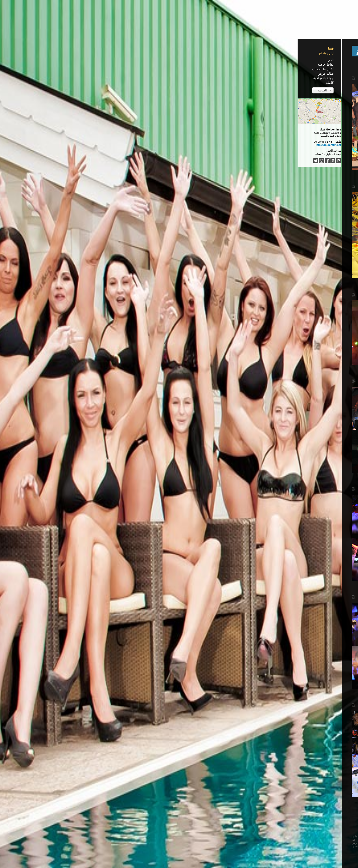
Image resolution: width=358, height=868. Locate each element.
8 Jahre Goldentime (216, 179)
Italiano (159, 823)
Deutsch (236, 823)
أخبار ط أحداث (86, 69)
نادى (93, 60)
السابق (225, 807)
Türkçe (171, 823)
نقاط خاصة (88, 64)
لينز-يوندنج (89, 53)
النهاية (171, 807)
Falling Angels (224, 590)
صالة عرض (88, 74)
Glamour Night (223, 482)
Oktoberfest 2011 (219, 698)
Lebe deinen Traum (280, 182)
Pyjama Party (285, 143)
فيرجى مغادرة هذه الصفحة (145, 830)
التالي (181, 807)
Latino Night (226, 71)
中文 (182, 823)
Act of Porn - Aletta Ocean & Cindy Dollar (189, 287)
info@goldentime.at (91, 145)
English (222, 823)
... (150, 823)
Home (240, 62)
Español (194, 823)
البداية (238, 807)
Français (208, 823)
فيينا (93, 48)
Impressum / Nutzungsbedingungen (221, 855)
